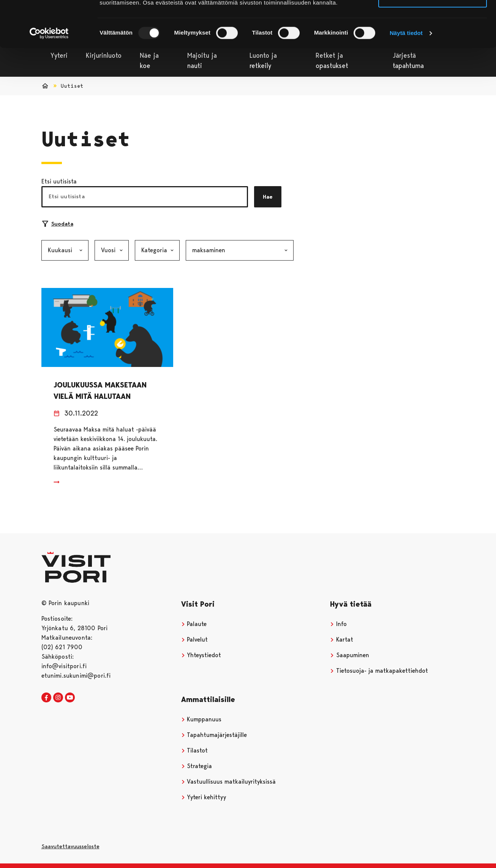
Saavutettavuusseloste (70, 846)
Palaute (194, 624)
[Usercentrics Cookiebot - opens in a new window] (49, 77)
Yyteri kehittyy (204, 797)
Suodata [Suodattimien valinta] (58, 224)
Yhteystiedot (201, 655)
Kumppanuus (201, 719)
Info (338, 624)
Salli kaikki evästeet (433, 19)
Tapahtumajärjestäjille (214, 735)
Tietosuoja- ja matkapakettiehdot (379, 671)
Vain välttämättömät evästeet (433, 41)
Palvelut (195, 640)
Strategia (197, 766)
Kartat (342, 640)
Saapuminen (350, 655)
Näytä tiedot (406, 77)
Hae (268, 197)
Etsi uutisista (59, 181)
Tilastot (195, 750)
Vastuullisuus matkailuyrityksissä (229, 782)
